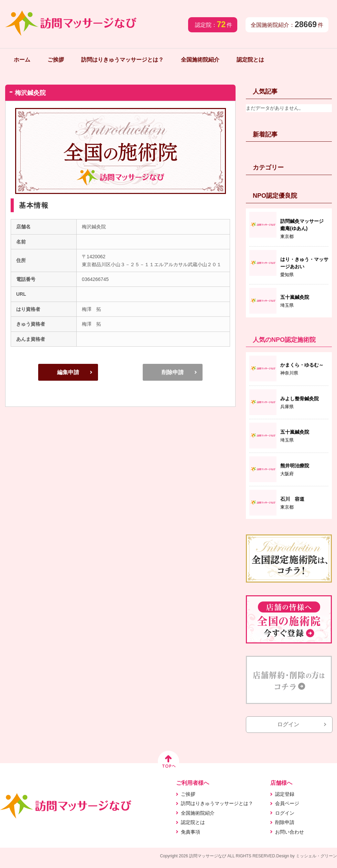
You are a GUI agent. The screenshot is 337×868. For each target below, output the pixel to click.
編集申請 (68, 372)
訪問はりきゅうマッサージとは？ (122, 60)
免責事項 (191, 832)
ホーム (22, 60)
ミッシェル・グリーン (316, 856)
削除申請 (173, 372)
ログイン (288, 724)
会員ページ (287, 803)
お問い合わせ (290, 832)
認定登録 (285, 794)
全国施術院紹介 (200, 60)
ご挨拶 (56, 60)
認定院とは (250, 60)
